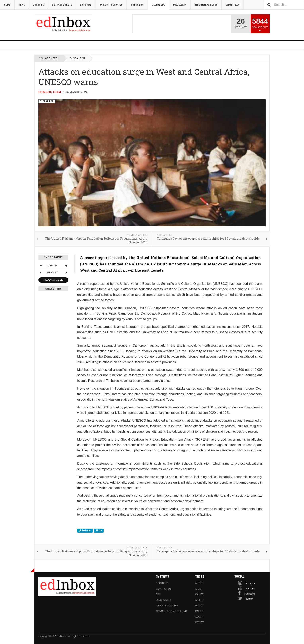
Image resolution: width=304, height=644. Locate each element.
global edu (85, 530)
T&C (158, 594)
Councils (40, 6)
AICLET (199, 600)
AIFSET (199, 583)
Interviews (137, 5)
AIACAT (199, 617)
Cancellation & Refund (172, 611)
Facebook (250, 594)
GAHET (199, 594)
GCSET (199, 611)
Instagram (251, 584)
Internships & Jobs (206, 5)
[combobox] (284, 5)
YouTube (250, 589)
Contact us (164, 589)
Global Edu (158, 5)
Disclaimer (163, 600)
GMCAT (199, 606)
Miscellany (182, 6)
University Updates (113, 6)
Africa (99, 530)
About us (162, 583)
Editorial (86, 5)
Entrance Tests (64, 6)
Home (7, 5)
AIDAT (199, 589)
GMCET (200, 622)
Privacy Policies (167, 606)
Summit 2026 (235, 6)
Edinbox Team (50, 92)
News (24, 6)
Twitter (249, 599)
